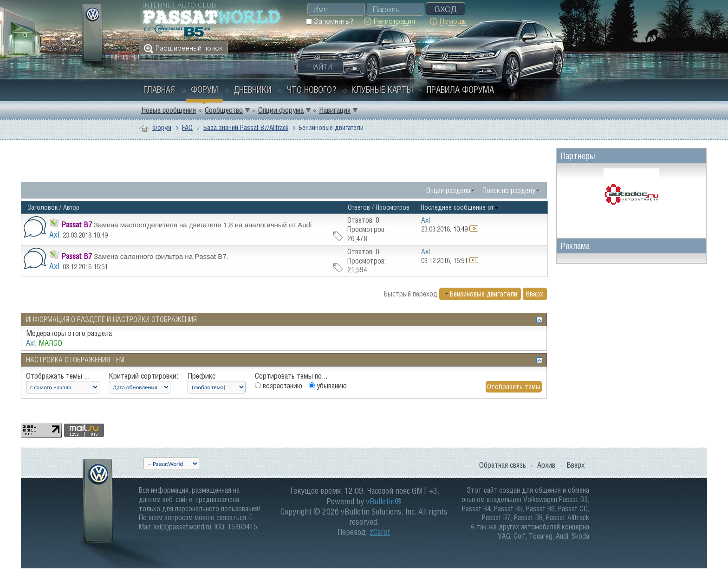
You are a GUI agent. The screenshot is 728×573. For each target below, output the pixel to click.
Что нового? (312, 90)
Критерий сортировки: (143, 376)
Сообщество (224, 110)
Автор (71, 207)
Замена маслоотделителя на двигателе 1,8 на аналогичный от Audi (203, 225)
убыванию (328, 386)
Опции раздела (448, 190)
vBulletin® (384, 501)
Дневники (253, 90)
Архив (546, 465)
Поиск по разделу (509, 190)
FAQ (187, 127)
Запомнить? (329, 21)
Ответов (359, 207)
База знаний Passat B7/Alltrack (246, 127)
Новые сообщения (169, 110)
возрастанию (279, 386)
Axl (54, 235)
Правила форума (460, 90)
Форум (205, 90)
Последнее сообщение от (460, 207)
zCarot (380, 532)
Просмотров (393, 207)
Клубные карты (382, 90)
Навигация (335, 110)
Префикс (201, 376)
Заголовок (42, 207)
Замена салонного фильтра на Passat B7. (161, 256)
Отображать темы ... (58, 376)
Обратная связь (503, 465)
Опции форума (281, 110)
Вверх (535, 294)
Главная (159, 90)
